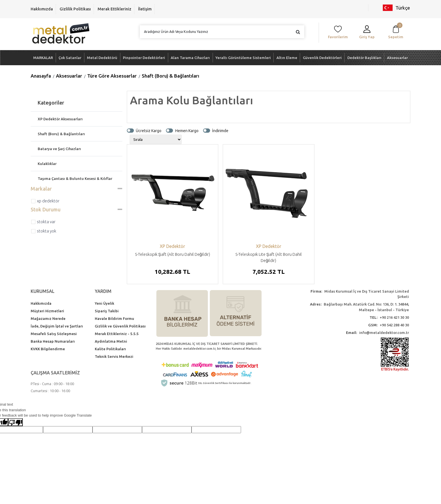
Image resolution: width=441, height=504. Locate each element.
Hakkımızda (42, 9)
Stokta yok (47, 231)
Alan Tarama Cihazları (190, 58)
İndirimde (220, 131)
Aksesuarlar (397, 58)
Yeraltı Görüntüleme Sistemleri (243, 58)
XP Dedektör (48, 201)
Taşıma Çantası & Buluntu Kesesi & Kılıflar (75, 178)
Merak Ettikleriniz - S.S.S (117, 334)
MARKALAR (43, 58)
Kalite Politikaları (110, 349)
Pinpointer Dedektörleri (144, 58)
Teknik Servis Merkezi (114, 356)
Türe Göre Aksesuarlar (112, 76)
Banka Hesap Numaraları (53, 341)
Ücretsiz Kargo (149, 131)
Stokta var (46, 222)
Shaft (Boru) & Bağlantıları (170, 76)
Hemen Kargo (187, 131)
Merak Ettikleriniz (114, 9)
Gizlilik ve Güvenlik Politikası (120, 326)
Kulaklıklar (47, 164)
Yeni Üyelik (104, 303)
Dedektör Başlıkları (364, 58)
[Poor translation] (15, 422)
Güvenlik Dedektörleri (322, 58)
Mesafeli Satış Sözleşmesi (54, 334)
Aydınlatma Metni (111, 341)
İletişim (145, 9)
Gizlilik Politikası (75, 9)
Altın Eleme (287, 58)
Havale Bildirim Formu (114, 318)
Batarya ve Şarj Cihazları (59, 149)
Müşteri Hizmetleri (47, 311)
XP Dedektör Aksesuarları (60, 119)
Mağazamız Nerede (48, 318)
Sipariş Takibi (107, 311)
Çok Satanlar (70, 58)
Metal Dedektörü (102, 58)
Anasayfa (41, 76)
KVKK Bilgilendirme (48, 349)
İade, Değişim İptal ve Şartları (57, 326)
